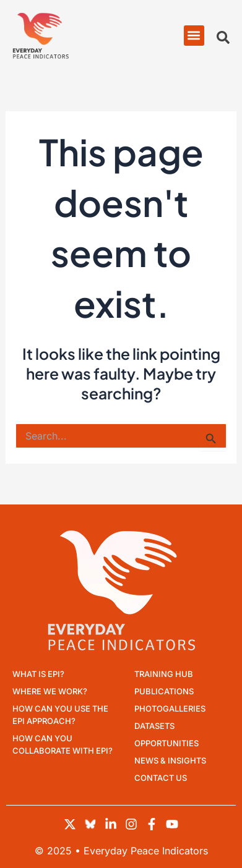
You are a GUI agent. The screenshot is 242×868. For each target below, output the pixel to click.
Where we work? (50, 691)
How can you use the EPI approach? (60, 715)
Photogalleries (170, 708)
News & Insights (170, 760)
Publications (164, 691)
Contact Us (161, 778)
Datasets (154, 726)
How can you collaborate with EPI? (63, 744)
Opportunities (166, 743)
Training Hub (164, 674)
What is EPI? (38, 674)
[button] (194, 36)
